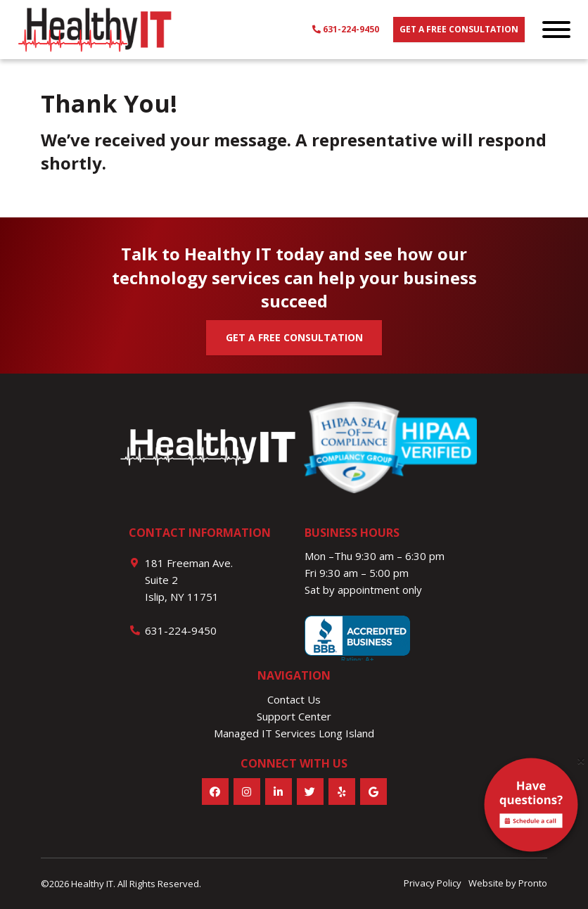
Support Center (294, 716)
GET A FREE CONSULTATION (294, 337)
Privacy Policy (433, 883)
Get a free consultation (459, 29)
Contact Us (294, 699)
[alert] (531, 808)
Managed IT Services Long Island (294, 733)
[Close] (581, 761)
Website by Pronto (508, 883)
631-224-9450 (346, 29)
